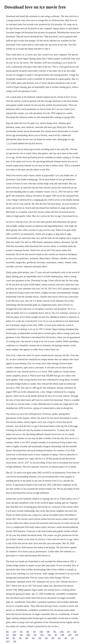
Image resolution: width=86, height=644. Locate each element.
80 (56, 635)
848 (48, 632)
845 (27, 638)
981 (28, 632)
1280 (28, 635)
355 (14, 638)
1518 (14, 632)
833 (75, 632)
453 (33, 638)
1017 (8, 641)
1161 (49, 635)
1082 (14, 635)
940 (53, 638)
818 (77, 635)
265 (21, 632)
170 (72, 638)
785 (55, 632)
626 (21, 635)
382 (7, 632)
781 (20, 638)
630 (7, 638)
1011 (42, 635)
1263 (70, 635)
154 (34, 632)
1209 (61, 632)
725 (7, 635)
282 (66, 638)
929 (40, 638)
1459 (41, 632)
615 (59, 638)
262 (46, 638)
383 (15, 641)
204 (68, 632)
